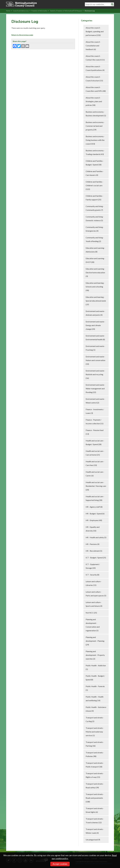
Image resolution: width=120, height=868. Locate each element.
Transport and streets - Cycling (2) (95, 719)
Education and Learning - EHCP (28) (95, 260)
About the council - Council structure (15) (94, 79)
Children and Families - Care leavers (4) (95, 173)
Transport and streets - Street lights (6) (95, 810)
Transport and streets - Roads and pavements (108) (95, 798)
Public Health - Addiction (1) (96, 667)
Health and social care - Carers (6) (95, 474)
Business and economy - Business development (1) (96, 114)
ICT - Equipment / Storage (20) (93, 566)
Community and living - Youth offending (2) (95, 239)
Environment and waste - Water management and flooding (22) (95, 388)
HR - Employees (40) (94, 520)
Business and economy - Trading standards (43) (95, 152)
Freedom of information (40, 11)
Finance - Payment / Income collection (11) (95, 422)
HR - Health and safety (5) (96, 537)
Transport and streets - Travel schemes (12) (95, 821)
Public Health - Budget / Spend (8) (95, 678)
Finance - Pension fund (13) (95, 432)
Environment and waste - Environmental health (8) (95, 338)
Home (9, 11)
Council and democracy (22, 11)
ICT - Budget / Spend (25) (96, 558)
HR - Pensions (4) (93, 544)
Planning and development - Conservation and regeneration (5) (93, 625)
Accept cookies (60, 864)
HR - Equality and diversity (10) (93, 529)
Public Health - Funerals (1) (95, 688)
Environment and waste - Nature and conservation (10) (95, 360)
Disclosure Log (90, 11)
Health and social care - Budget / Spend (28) (95, 442)
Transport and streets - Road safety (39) (95, 786)
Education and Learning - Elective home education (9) (95, 272)
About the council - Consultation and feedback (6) (93, 46)
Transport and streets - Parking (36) (95, 744)
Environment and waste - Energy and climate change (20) (95, 325)
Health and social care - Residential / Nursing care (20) (96, 486)
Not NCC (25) (91, 613)
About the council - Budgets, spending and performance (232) (95, 31)
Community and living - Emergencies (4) (95, 229)
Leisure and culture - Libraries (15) (94, 583)
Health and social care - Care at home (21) (95, 453)
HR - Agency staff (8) (94, 507)
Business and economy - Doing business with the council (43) (95, 140)
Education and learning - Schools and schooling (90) (95, 287)
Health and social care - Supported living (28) (95, 498)
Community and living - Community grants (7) (95, 208)
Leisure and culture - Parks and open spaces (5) (96, 594)
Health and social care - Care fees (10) (95, 463)
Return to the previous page (22, 35)
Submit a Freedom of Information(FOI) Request (67, 11)
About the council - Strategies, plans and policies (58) (94, 101)
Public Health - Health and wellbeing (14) (95, 699)
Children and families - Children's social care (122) (94, 185)
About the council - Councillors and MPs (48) (96, 89)
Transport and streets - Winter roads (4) (95, 831)
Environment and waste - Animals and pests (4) (95, 313)
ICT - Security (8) (92, 575)
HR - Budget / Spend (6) (95, 514)
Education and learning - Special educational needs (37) (96, 301)
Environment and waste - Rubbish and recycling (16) (95, 374)
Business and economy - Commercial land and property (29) (95, 126)
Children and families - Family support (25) (94, 198)
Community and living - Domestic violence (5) (95, 219)
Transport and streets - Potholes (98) (95, 754)
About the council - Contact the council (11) (95, 58)
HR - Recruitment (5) (94, 551)
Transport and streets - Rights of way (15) (95, 775)
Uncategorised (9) (93, 840)
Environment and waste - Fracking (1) (95, 348)
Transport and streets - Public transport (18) (95, 765)
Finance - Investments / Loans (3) (95, 411)
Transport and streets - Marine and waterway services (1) (95, 732)
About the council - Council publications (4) (95, 68)
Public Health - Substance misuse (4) (96, 709)
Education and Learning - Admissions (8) (95, 250)
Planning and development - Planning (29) (95, 641)
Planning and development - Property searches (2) (95, 655)
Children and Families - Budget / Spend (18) (95, 163)
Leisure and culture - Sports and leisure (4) (94, 604)
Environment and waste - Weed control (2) (95, 401)
